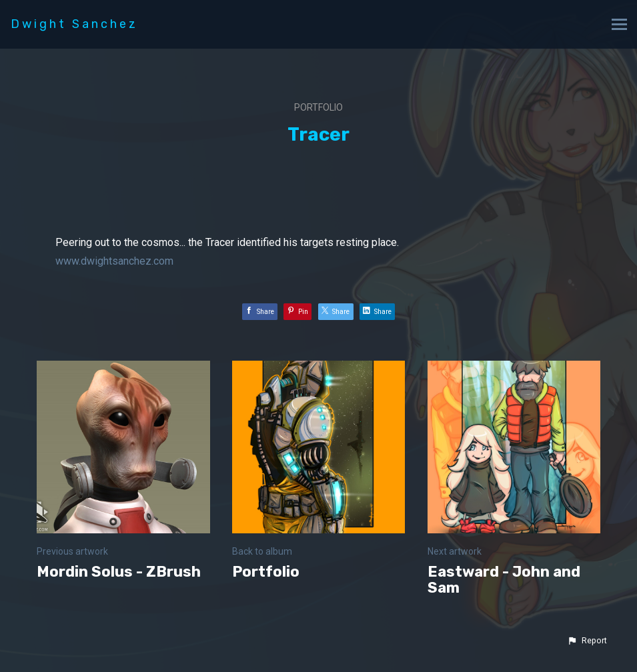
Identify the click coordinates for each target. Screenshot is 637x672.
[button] (587, 641)
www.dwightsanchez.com (114, 261)
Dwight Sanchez (74, 24)
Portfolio (318, 107)
